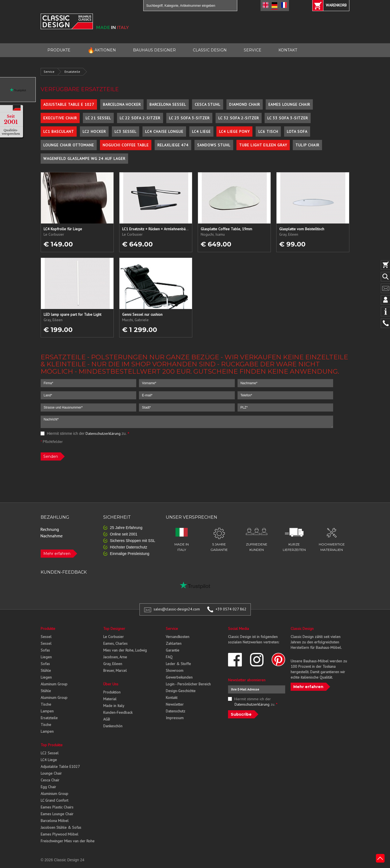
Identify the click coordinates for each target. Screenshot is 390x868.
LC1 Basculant (59, 131)
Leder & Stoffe (178, 664)
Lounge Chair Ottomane (69, 145)
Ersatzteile (72, 72)
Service (49, 72)
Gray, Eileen (113, 664)
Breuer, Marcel (115, 670)
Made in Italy (114, 706)
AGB (107, 719)
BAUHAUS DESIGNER (154, 50)
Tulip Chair (307, 145)
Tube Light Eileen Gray (263, 145)
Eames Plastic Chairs (57, 807)
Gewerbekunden (179, 677)
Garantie (173, 650)
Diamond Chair (245, 104)
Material (110, 699)
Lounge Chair (51, 773)
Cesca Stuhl (208, 104)
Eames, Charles (115, 643)
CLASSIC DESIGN (210, 50)
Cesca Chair (50, 780)
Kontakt (172, 698)
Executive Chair (60, 118)
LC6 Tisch (268, 131)
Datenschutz (175, 711)
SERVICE (253, 50)
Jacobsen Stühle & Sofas (61, 827)
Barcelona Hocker (122, 104)
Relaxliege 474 (173, 145)
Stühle (46, 670)
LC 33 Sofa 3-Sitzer (288, 118)
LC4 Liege (201, 131)
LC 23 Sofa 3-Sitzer (189, 118)
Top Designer (114, 629)
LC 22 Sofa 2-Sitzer (140, 118)
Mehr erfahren (57, 554)
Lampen (47, 711)
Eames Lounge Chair (289, 104)
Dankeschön (113, 726)
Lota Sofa (297, 131)
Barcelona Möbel (55, 821)
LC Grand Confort (54, 800)
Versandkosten (178, 637)
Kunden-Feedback (118, 712)
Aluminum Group (54, 684)
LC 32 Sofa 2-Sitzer (239, 118)
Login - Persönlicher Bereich (188, 684)
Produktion (112, 692)
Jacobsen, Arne (115, 657)
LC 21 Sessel (98, 118)
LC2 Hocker (94, 131)
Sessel (46, 637)
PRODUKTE (59, 50)
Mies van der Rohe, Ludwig (125, 650)
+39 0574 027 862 (231, 609)
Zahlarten (174, 643)
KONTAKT (288, 50)
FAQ (169, 657)
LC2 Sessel (50, 753)
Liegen (46, 657)
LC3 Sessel (126, 131)
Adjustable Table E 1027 (69, 104)
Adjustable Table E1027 (60, 767)
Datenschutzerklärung (103, 433)
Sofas (45, 650)
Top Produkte (52, 745)
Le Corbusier (113, 637)
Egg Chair (48, 787)
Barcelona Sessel (168, 104)
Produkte (48, 629)
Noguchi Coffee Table (126, 145)
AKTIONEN (102, 50)
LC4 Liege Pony (234, 131)
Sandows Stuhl (214, 145)
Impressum (175, 718)
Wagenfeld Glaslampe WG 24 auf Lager (84, 159)
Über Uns (111, 684)
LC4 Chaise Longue (164, 131)
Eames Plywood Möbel (59, 834)
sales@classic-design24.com (177, 609)
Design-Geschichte (181, 691)
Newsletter (175, 704)
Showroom (175, 670)
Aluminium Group (54, 794)
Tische (46, 704)
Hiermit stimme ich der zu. (85, 433)
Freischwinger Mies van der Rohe (68, 841)
